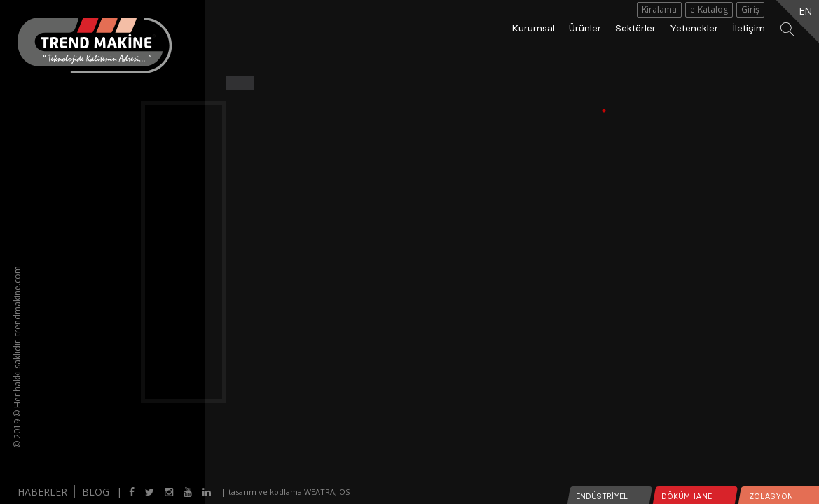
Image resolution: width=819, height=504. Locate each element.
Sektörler (635, 28)
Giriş (750, 9)
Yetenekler (694, 28)
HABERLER (42, 492)
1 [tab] (611, 111)
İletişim (749, 28)
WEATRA (319, 492)
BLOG (96, 492)
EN (805, 11)
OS (344, 492)
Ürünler (585, 28)
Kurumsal (533, 28)
